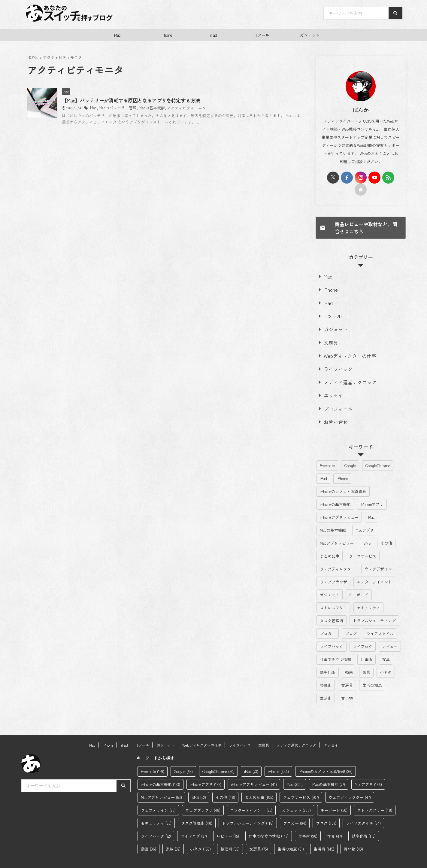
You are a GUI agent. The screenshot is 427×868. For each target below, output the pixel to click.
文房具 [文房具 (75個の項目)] (347, 671)
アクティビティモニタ (209, 108)
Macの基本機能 (177, 108)
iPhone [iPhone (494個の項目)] (342, 464)
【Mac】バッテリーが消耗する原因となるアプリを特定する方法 (161, 101)
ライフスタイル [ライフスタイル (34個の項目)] (380, 619)
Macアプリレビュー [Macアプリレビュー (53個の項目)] (337, 529)
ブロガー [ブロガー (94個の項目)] (328, 619)
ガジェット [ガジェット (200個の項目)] (330, 580)
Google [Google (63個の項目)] (350, 451)
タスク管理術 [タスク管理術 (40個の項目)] (332, 606)
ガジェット (310, 35)
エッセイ (331, 384)
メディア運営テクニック (344, 372)
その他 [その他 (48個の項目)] (386, 529)
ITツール (262, 35)
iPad (213, 35)
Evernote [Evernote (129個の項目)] (327, 451)
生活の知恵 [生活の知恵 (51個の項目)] (372, 671)
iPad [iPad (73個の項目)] (323, 464)
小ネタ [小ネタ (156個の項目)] (386, 658)
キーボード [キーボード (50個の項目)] (359, 580)
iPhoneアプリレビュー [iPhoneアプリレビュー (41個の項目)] (339, 503)
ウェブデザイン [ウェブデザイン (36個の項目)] (378, 554)
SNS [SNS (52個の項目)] (367, 529)
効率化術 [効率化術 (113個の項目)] (328, 658)
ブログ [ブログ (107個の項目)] (351, 619)
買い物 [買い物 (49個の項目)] (347, 684)
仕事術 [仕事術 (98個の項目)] (366, 645)
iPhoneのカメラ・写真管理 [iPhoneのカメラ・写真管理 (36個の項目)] (343, 477)
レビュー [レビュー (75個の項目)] (390, 632)
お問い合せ (333, 408)
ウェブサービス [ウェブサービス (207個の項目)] (363, 542)
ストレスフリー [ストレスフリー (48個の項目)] (333, 593)
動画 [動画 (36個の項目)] (349, 658)
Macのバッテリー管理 (146, 108)
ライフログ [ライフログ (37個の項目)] (363, 632)
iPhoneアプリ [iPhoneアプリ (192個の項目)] (372, 490)
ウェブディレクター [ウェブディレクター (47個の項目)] (337, 554)
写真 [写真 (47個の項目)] (386, 645)
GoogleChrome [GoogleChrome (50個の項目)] (378, 451)
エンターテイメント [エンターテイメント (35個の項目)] (374, 567)
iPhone (166, 35)
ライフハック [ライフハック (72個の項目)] (332, 632)
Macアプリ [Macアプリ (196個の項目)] (365, 516)
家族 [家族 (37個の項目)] (366, 658)
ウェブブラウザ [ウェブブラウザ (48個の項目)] (333, 567)
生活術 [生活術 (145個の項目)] (326, 684)
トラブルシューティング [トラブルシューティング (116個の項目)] (374, 606)
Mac (117, 35)
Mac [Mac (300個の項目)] (371, 503)
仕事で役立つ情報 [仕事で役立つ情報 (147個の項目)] (335, 645)
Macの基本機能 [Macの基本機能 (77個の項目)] (333, 516)
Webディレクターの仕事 (344, 348)
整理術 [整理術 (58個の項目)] (326, 671)
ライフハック (335, 360)
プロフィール (335, 396)
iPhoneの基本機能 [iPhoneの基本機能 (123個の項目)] (335, 490)
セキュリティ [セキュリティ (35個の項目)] (368, 593)
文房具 (329, 336)
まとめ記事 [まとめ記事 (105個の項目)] (330, 542)
